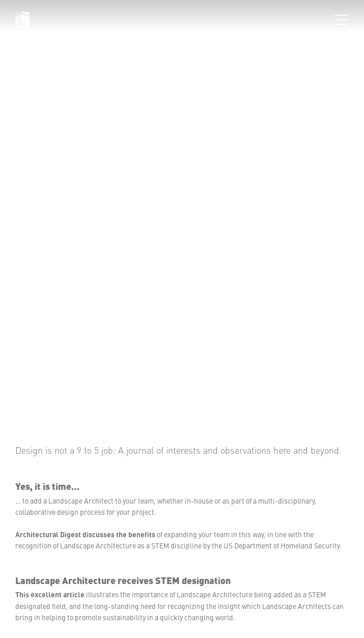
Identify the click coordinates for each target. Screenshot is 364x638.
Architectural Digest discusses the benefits (85, 534)
